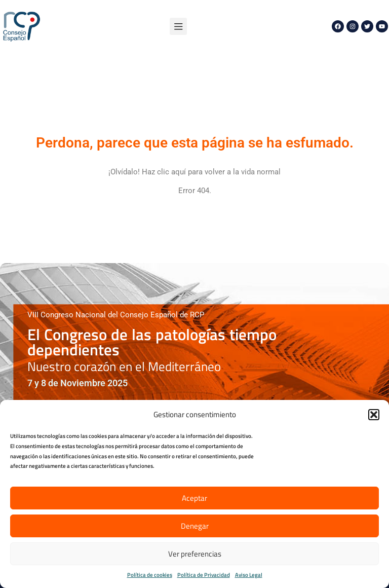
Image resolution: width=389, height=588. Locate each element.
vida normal (261, 172)
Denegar (195, 526)
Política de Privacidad (204, 575)
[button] (374, 415)
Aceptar (194, 498)
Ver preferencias (195, 554)
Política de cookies (150, 575)
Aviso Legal (249, 575)
